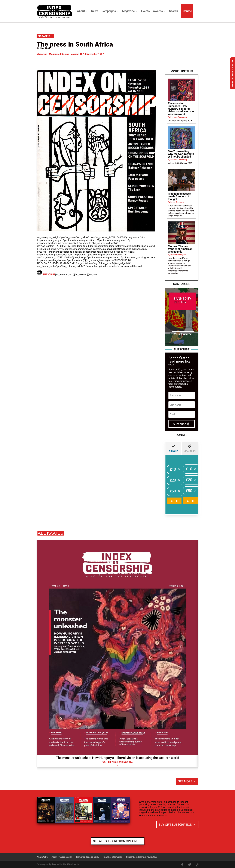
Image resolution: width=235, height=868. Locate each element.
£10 (173, 469)
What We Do (42, 857)
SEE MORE (185, 781)
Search (174, 11)
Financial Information (112, 857)
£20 (173, 480)
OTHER (176, 501)
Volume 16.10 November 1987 (87, 54)
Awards (158, 11)
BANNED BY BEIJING (182, 300)
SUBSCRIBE (49, 274)
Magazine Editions (59, 54)
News (95, 11)
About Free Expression (62, 857)
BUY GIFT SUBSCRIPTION (175, 825)
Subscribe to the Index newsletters (142, 857)
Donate (187, 11)
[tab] (173, 448)
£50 (173, 491)
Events (145, 11)
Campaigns (109, 11)
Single (173, 451)
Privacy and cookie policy (87, 857)
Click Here (181, 334)
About (81, 11)
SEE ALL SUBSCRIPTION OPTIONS (116, 841)
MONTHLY (190, 451)
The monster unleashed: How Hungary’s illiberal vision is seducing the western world (118, 758)
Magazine (128, 11)
